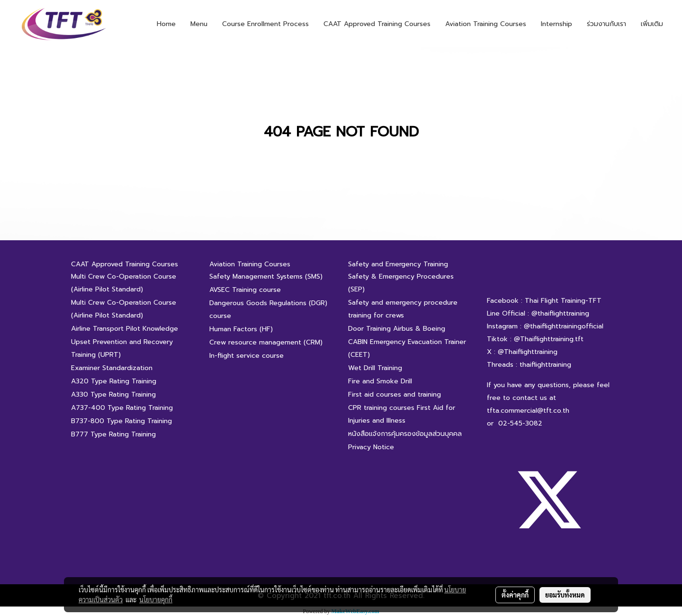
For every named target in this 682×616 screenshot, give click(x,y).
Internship (556, 24)
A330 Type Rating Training (113, 394)
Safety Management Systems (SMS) (266, 276)
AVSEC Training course (245, 290)
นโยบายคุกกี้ (156, 599)
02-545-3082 (520, 423)
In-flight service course (247, 356)
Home (166, 24)
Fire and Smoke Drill (380, 381)
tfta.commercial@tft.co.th (528, 411)
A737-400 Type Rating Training (122, 408)
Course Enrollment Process (265, 24)
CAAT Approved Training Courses (377, 24)
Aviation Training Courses (486, 24)
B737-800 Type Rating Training (121, 421)
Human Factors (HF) (241, 329)
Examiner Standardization (112, 368)
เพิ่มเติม (652, 24)
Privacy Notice (371, 447)
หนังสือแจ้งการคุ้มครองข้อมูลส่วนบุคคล (405, 434)
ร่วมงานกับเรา (606, 24)
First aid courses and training (395, 394)
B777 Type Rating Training (113, 434)
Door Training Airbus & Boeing (397, 329)
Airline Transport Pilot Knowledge (125, 329)
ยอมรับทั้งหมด (565, 595)
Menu (199, 24)
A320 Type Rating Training (114, 381)
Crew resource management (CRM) (266, 342)
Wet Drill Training (375, 368)
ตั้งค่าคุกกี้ (515, 595)
